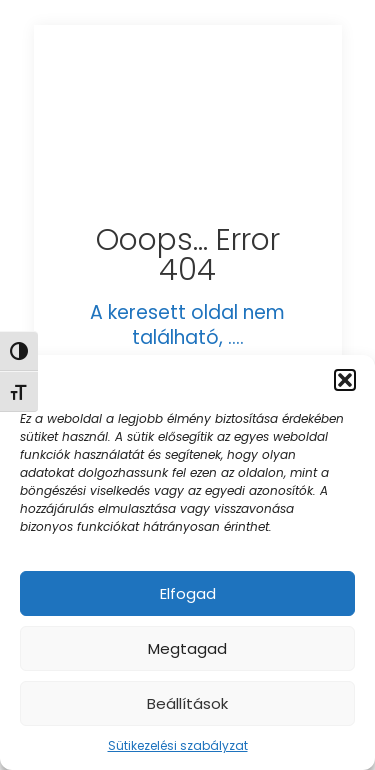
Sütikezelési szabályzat (178, 745)
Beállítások (187, 703)
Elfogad (188, 593)
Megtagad (187, 648)
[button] (345, 380)
